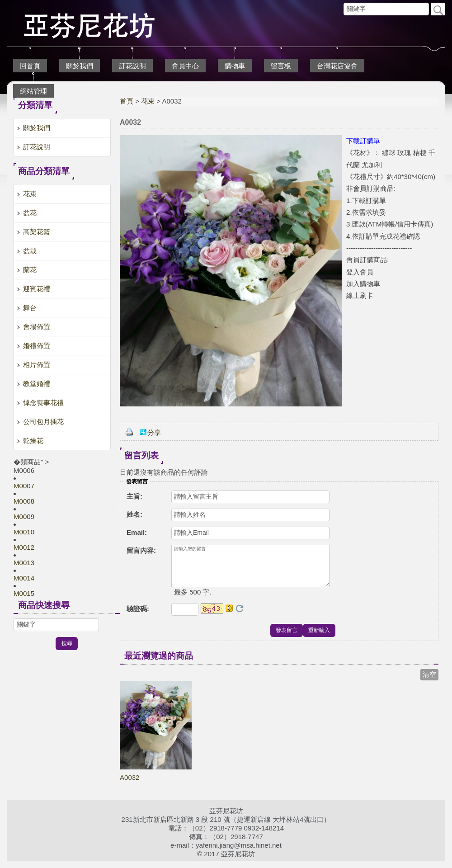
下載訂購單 (363, 141)
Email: (137, 532)
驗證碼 (138, 616)
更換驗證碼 (240, 616)
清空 (429, 682)
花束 (148, 101)
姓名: (134, 514)
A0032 (129, 785)
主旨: (134, 496)
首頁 (127, 101)
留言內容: (141, 550)
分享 (154, 432)
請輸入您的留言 (250, 570)
